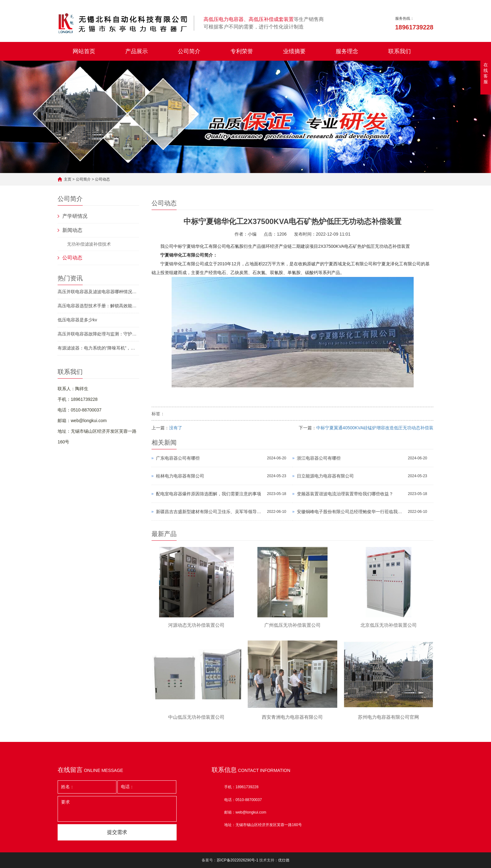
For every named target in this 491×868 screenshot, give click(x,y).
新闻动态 (72, 230)
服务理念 (347, 51)
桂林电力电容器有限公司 (180, 476)
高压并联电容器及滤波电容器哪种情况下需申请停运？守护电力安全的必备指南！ (98, 292)
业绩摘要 (294, 51)
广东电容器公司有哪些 (178, 458)
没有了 (176, 428)
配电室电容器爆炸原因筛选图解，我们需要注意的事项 (209, 494)
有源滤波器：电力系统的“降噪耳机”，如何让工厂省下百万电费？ (98, 348)
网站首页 (84, 51)
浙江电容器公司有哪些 (319, 458)
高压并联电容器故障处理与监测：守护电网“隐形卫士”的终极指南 (98, 334)
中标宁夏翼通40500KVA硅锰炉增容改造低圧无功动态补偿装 (375, 428)
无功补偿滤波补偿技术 (89, 244)
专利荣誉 (242, 51)
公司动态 (102, 179)
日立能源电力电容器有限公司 (325, 476)
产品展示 (137, 51)
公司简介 (189, 51)
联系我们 (400, 51)
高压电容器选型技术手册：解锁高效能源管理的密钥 (98, 306)
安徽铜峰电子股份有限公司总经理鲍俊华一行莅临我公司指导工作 (351, 512)
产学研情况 (75, 216)
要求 (117, 809)
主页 (68, 179)
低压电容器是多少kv (77, 320)
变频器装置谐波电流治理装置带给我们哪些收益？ (345, 494)
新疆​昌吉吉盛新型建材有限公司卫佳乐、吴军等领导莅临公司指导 (210, 512)
